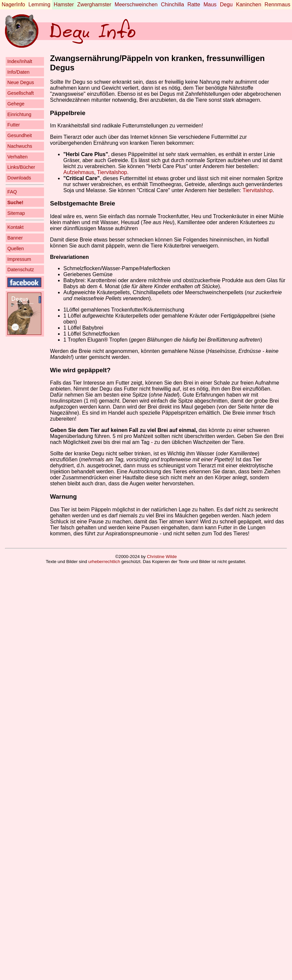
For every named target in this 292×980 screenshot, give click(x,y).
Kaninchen (249, 5)
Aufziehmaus (79, 172)
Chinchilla (172, 5)
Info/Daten (18, 72)
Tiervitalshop (112, 172)
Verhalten (17, 157)
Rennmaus (277, 5)
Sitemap (16, 213)
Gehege (16, 104)
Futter (14, 125)
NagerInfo (13, 5)
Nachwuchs (20, 146)
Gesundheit (20, 135)
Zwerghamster (94, 5)
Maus (210, 5)
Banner (15, 238)
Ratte (194, 5)
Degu (226, 5)
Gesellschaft (20, 93)
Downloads (19, 178)
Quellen (16, 249)
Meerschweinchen (136, 5)
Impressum (19, 259)
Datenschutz (21, 270)
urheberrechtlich (104, 562)
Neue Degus (21, 82)
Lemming (39, 5)
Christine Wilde (162, 557)
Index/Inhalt (20, 61)
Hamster (64, 5)
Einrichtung (19, 114)
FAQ (12, 192)
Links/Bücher (21, 167)
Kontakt (15, 227)
